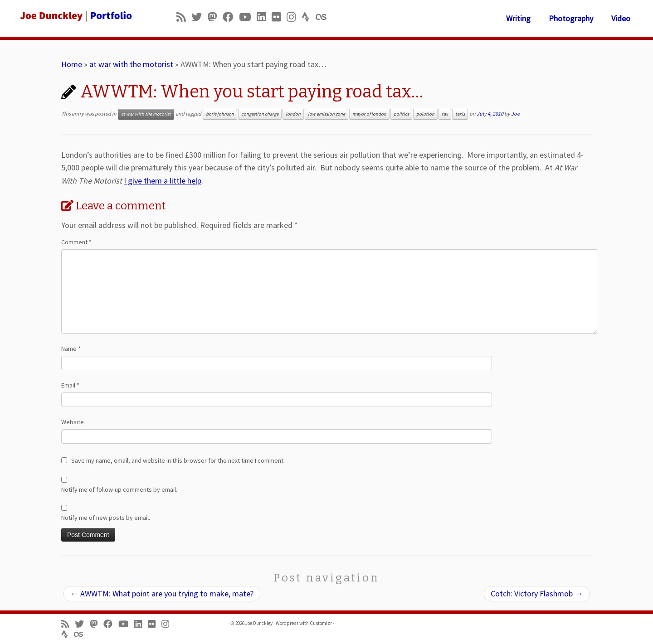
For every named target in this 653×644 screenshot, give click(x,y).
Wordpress (287, 623)
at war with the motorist (131, 64)
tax (445, 114)
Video (621, 18)
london (293, 114)
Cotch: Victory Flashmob (537, 593)
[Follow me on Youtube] (248, 17)
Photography (571, 18)
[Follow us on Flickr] (279, 17)
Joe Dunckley (259, 623)
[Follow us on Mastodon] (215, 17)
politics (401, 114)
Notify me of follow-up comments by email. (119, 489)
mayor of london (369, 114)
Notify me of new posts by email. (106, 518)
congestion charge (260, 114)
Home (72, 64)
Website (73, 422)
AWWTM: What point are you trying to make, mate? (162, 593)
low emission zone (326, 114)
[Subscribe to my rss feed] (184, 17)
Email (70, 385)
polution (425, 114)
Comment (76, 242)
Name (71, 349)
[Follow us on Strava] (309, 17)
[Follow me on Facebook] (231, 17)
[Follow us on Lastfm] (324, 17)
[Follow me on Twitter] (200, 17)
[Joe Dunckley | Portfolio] (75, 16)
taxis (460, 114)
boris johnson (220, 114)
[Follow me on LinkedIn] (264, 17)
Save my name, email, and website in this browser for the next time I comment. (178, 460)
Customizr (321, 623)
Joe (515, 114)
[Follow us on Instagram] (294, 17)
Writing (518, 18)
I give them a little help (163, 181)
